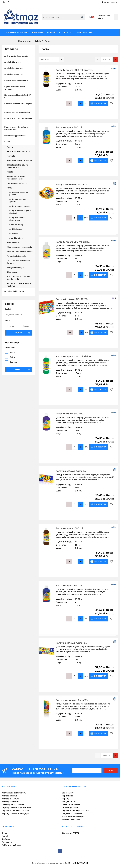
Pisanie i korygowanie (15, 136)
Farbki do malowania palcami (19, 194)
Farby (10, 188)
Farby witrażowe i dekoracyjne (17, 219)
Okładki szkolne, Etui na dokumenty (18, 166)
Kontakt (88, 32)
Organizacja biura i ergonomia (18, 119)
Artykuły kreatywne (14, 68)
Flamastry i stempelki (17, 256)
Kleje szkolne (14, 243)
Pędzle (11, 147)
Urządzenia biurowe (14, 291)
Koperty (66, 799)
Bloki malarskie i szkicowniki (20, 247)
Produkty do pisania (71, 805)
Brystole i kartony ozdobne (20, 252)
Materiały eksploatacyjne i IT (18, 112)
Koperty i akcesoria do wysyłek (18, 105)
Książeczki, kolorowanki (18, 151)
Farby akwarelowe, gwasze (18, 200)
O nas (78, 32)
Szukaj (18, 333)
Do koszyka (98, 103)
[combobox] (51, 59)
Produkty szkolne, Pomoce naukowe (19, 285)
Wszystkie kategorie (16, 32)
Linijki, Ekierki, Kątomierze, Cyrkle (19, 262)
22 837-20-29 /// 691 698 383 (4, 2)
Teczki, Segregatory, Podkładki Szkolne (16, 178)
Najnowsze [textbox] (45, 59)
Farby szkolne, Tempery (20, 206)
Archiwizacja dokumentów (17, 56)
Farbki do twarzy (17, 229)
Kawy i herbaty (69, 802)
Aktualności (66, 32)
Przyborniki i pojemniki (72, 814)
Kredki (11, 172)
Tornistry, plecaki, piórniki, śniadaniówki (18, 278)
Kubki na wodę (16, 225)
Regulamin (7, 842)
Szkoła (8, 142)
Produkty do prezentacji (16, 80)
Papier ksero (68, 796)
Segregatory (68, 793)
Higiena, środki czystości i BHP (76, 811)
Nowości (52, 32)
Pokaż (18, 369)
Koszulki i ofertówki (71, 820)
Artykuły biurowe (13, 62)
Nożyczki (12, 156)
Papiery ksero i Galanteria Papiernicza (16, 128)
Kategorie (38, 32)
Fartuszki (14, 234)
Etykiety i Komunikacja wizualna (15, 88)
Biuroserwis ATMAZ (71, 833)
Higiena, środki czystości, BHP (18, 96)
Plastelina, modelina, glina (20, 160)
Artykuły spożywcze (14, 74)
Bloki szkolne (13, 272)
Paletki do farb (16, 238)
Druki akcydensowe (71, 808)
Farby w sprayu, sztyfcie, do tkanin (20, 212)
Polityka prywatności (11, 845)
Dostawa (6, 839)
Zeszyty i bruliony (15, 268)
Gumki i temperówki (17, 183)
